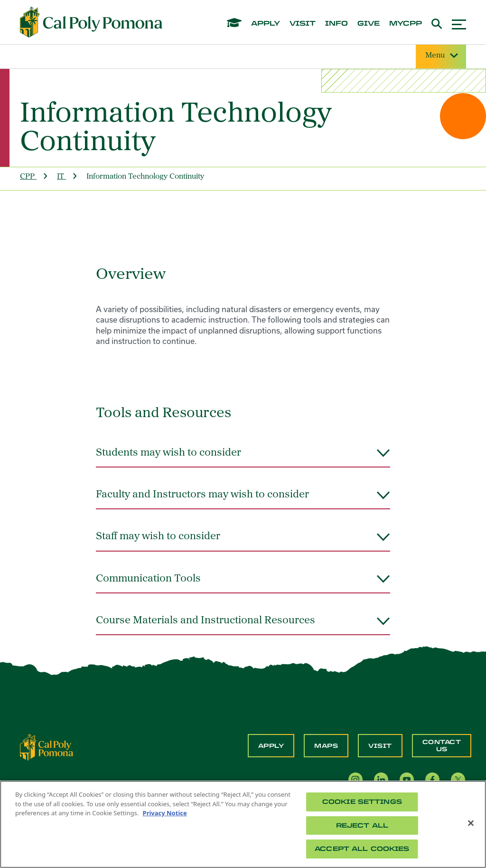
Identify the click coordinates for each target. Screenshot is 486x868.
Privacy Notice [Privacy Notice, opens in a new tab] (165, 813)
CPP (27, 177)
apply (266, 24)
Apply (271, 746)
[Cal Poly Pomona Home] (91, 22)
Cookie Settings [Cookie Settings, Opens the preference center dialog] (362, 802)
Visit (380, 746)
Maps (326, 746)
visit (303, 24)
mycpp (406, 24)
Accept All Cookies (362, 849)
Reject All (362, 825)
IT (61, 177)
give (369, 24)
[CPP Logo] (47, 746)
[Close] (471, 823)
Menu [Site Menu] (441, 56)
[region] (243, 824)
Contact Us (442, 745)
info (336, 24)
